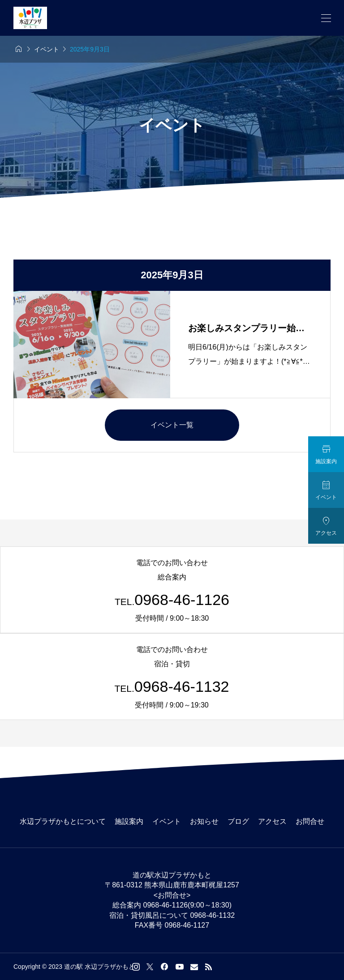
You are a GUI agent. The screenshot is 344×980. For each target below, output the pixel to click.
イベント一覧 (172, 425)
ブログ (238, 821)
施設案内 (129, 821)
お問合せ (310, 821)
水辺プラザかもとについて (63, 821)
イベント (167, 821)
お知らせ (204, 821)
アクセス (272, 821)
